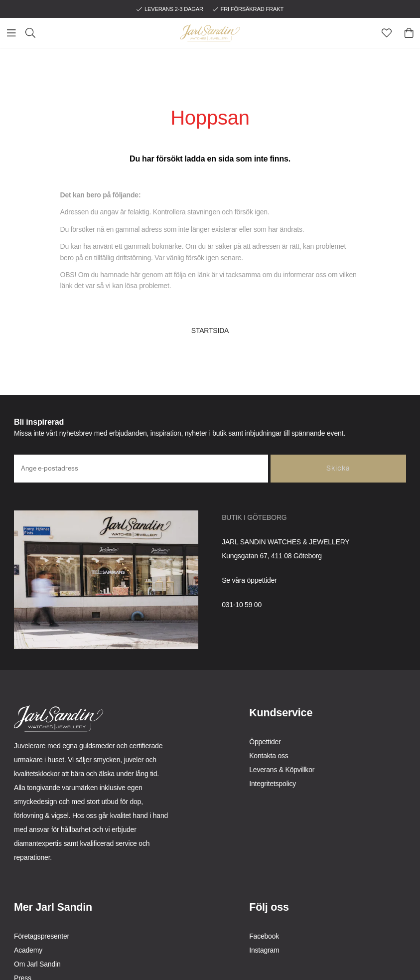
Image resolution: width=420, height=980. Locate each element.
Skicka (338, 469)
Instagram (264, 950)
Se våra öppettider (249, 580)
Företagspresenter (42, 936)
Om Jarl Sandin (37, 964)
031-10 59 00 (242, 605)
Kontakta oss (269, 756)
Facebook (264, 936)
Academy (28, 950)
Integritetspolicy (273, 784)
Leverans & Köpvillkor (282, 770)
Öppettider (265, 742)
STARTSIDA (210, 330)
